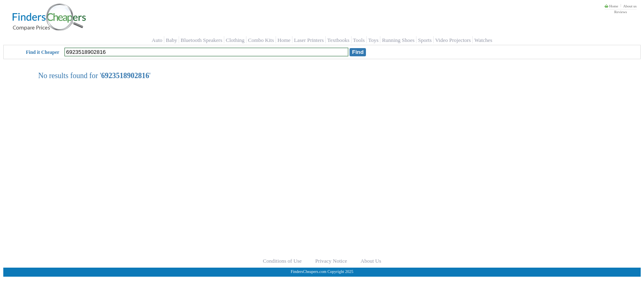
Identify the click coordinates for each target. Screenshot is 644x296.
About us (630, 6)
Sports (425, 40)
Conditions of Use (282, 261)
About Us (371, 261)
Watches (483, 40)
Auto (157, 40)
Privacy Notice (331, 261)
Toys (374, 40)
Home (611, 6)
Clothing (235, 40)
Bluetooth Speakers (201, 40)
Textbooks (338, 40)
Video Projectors (453, 40)
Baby (171, 40)
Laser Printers (309, 40)
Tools (359, 40)
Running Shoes (398, 40)
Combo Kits (261, 40)
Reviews (620, 12)
